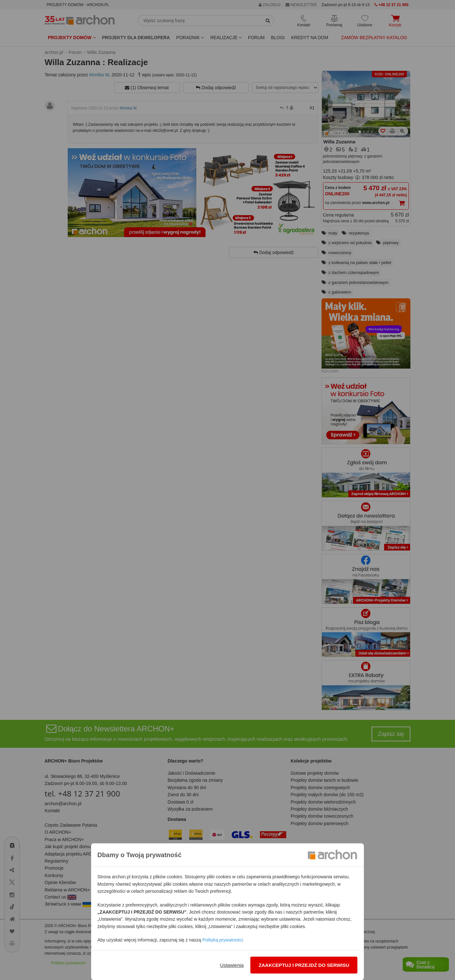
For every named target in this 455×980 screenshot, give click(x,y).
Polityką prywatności (223, 940)
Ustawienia (232, 965)
